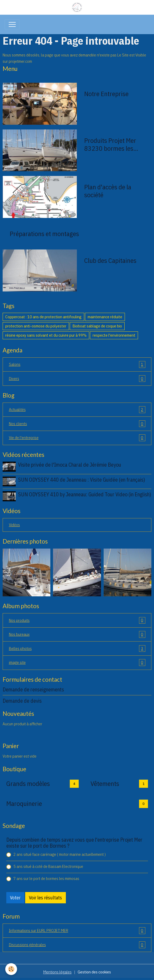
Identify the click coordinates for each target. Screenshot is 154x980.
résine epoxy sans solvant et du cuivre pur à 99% (46, 335)
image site (77, 663)
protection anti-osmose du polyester (36, 326)
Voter (15, 898)
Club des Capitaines (110, 260)
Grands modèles (28, 784)
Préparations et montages (44, 234)
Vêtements (105, 784)
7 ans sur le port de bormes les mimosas (46, 878)
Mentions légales (57, 972)
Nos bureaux (77, 634)
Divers (77, 379)
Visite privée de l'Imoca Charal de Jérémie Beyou (70, 465)
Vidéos (14, 525)
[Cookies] (11, 969)
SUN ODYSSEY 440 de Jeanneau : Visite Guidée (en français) (82, 480)
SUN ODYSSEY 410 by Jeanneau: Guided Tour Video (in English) (85, 494)
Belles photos (77, 649)
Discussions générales (77, 945)
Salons (77, 364)
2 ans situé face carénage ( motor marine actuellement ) (60, 854)
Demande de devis (22, 701)
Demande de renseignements (33, 689)
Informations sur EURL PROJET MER (77, 931)
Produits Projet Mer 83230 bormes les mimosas (110, 144)
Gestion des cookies (94, 972)
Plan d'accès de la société (108, 191)
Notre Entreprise (106, 94)
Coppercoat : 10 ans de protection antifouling (43, 317)
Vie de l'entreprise (77, 438)
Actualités (77, 410)
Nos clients (77, 424)
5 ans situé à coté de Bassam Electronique (48, 866)
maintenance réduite (105, 317)
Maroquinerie (24, 804)
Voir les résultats (45, 898)
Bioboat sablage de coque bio (97, 326)
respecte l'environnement (114, 335)
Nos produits (77, 621)
